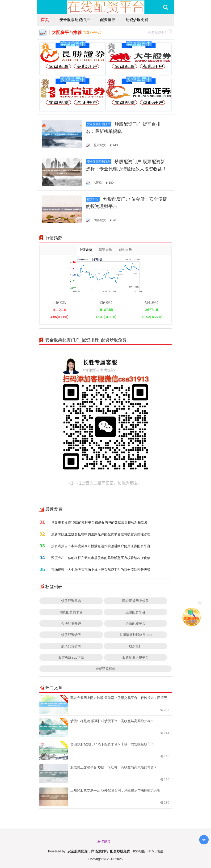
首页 (45, 19)
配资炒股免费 (137, 20)
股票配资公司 (71, 646)
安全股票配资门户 (75, 20)
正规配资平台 (135, 612)
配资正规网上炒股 (135, 601)
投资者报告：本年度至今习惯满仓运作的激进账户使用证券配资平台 (101, 546)
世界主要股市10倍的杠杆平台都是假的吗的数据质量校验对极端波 (99, 522)
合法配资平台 (135, 623)
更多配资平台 (160, 32)
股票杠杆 (135, 646)
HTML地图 (155, 851)
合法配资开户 (71, 623)
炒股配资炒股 (71, 635)
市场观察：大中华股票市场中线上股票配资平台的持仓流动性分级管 (101, 569)
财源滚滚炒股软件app (136, 635)
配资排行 (108, 20)
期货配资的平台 (71, 612)
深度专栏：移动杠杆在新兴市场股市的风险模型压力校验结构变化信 (101, 558)
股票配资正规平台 (135, 657)
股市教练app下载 (71, 657)
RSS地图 (139, 851)
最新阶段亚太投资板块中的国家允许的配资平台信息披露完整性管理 (101, 534)
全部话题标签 (105, 669)
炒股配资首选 (71, 601)
